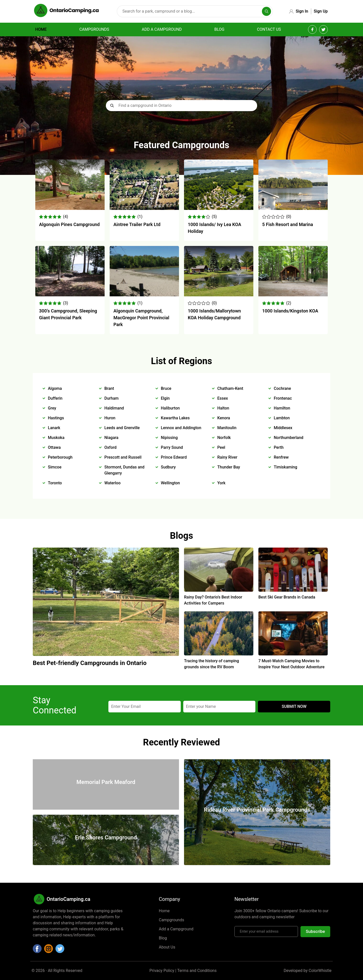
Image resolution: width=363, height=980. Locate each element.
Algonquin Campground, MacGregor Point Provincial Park (141, 318)
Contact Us (269, 29)
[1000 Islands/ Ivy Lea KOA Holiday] (219, 209)
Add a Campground (176, 929)
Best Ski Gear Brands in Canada (287, 597)
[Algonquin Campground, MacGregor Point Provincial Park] (144, 295)
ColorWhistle (320, 971)
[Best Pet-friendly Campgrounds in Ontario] (106, 655)
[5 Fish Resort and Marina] (293, 209)
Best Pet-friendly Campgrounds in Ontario (90, 663)
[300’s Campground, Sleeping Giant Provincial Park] (70, 295)
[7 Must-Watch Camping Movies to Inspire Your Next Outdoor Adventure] (293, 654)
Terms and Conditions (197, 971)
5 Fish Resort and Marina (288, 224)
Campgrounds (94, 29)
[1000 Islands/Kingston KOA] (293, 295)
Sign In (302, 11)
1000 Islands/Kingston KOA (290, 311)
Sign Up (321, 11)
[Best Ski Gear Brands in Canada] (293, 590)
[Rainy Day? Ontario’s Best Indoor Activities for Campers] (219, 590)
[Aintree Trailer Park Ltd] (144, 209)
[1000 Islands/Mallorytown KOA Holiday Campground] (219, 295)
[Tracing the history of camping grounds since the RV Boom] (219, 654)
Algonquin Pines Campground (69, 224)
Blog (219, 29)
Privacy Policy (162, 971)
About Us (167, 947)
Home (41, 29)
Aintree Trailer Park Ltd (137, 224)
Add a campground (162, 29)
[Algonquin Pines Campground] (70, 209)
